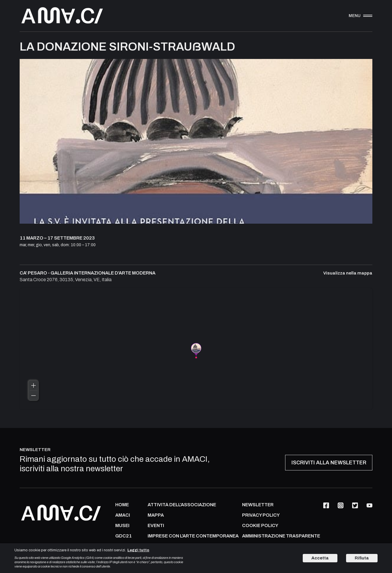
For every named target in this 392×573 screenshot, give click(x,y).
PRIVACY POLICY (261, 515)
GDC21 (123, 536)
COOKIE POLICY (260, 526)
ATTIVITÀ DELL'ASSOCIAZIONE (182, 505)
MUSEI (122, 526)
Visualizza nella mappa (348, 273)
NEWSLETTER (258, 505)
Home (122, 505)
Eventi (156, 526)
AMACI (123, 515)
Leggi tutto (138, 550)
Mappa (156, 515)
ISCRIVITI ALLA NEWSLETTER (329, 463)
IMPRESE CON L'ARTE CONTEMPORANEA (193, 536)
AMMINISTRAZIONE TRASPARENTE (281, 536)
